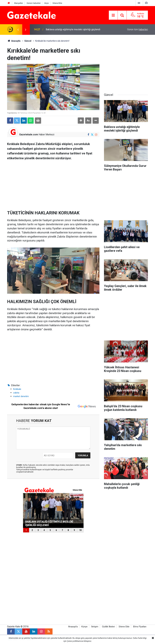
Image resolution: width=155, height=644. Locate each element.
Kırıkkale (17, 389)
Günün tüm (138, 29)
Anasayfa (14, 41)
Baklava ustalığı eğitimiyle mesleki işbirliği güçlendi (73, 29)
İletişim (95, 627)
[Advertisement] (53, 184)
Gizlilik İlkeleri (108, 627)
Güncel (28, 41)
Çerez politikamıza (75, 641)
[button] (81, 121)
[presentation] (18, 30)
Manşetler (19, 3)
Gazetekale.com (29, 135)
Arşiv (47, 3)
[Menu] (113, 15)
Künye (84, 627)
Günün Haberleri (34, 3)
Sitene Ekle (57, 3)
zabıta (16, 393)
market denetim (21, 396)
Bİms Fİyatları (140, 627)
